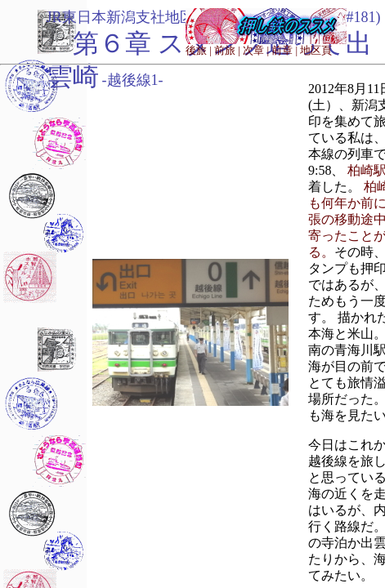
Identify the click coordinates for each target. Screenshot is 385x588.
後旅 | (199, 50)
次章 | (256, 50)
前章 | (284, 50)
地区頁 (316, 50)
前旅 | (227, 50)
